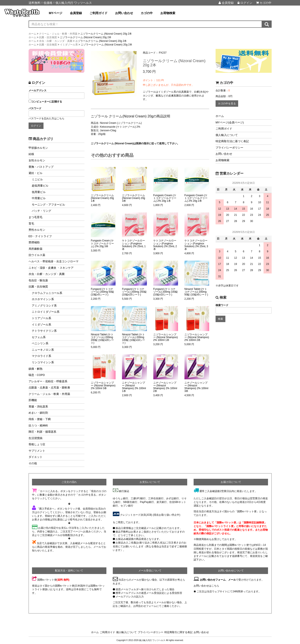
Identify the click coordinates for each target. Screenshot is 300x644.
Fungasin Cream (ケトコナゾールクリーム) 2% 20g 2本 (196, 198)
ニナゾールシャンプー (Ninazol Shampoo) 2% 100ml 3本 (196, 387)
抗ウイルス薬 (37, 255)
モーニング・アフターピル (48, 205)
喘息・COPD (37, 375)
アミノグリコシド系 (44, 306)
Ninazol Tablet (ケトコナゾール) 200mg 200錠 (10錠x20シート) (102, 339)
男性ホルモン (37, 230)
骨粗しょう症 (37, 444)
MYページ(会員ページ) (230, 122)
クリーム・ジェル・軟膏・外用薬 (49, 394)
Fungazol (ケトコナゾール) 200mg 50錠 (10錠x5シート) (102, 292)
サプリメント (37, 451)
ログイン (245, 3)
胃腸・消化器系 (38, 407)
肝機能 (33, 400)
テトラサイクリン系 (44, 331)
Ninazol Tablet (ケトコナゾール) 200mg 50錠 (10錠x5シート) (196, 292)
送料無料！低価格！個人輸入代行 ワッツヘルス (60, 3)
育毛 (31, 224)
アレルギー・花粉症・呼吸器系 (48, 381)
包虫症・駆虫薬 (38, 280)
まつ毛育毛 (36, 217)
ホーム (220, 116)
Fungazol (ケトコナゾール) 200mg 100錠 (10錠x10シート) (166, 292)
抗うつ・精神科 (38, 426)
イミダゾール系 (41, 325)
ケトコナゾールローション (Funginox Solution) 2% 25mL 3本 (196, 245)
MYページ (56, 13)
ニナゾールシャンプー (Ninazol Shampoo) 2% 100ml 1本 (134, 387)
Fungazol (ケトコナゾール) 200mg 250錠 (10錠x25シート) (134, 292)
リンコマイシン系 (43, 362)
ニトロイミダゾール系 (46, 312)
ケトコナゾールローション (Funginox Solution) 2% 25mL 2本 (165, 245)
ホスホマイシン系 (43, 299)
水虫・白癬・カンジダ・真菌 (47, 274)
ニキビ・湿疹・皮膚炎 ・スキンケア (51, 268)
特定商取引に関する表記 (178, 632)
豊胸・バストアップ (41, 167)
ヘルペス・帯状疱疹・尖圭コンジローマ (54, 261)
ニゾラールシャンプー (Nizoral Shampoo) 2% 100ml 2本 (197, 337)
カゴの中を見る (227, 104)
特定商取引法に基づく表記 (232, 141)
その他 (33, 463)
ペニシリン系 (40, 343)
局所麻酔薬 (36, 249)
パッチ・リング (41, 211)
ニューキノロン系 (43, 350)
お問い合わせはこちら (206, 586)
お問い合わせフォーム (213, 580)
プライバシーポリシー (229, 148)
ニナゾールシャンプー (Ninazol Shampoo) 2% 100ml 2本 (165, 387)
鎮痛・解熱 (36, 369)
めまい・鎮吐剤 (38, 413)
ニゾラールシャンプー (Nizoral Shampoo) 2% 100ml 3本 (103, 386)
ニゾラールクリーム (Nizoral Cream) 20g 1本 (102, 198)
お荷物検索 (168, 13)
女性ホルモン (37, 160)
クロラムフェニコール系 (47, 293)
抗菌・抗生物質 (38, 287)
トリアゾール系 (41, 318)
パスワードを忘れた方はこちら (46, 118)
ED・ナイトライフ (40, 236)
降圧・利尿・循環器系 (42, 432)
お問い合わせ (124, 13)
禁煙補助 (34, 242)
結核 (31, 154)
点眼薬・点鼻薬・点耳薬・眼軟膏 (49, 388)
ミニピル (37, 179)
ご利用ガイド (99, 13)
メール (232, 580)
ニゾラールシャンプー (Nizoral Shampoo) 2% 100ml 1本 (166, 337)
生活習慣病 (36, 438)
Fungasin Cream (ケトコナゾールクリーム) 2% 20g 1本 (165, 198)
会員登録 (226, 3)
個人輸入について (227, 135)
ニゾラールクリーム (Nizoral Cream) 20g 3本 (133, 198)
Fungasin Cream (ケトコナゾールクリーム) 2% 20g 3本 (102, 243)
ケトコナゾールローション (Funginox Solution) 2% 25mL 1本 (134, 245)
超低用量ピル (40, 186)
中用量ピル (39, 198)
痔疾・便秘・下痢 (40, 419)
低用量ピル (39, 192)
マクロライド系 (41, 356)
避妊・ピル (36, 173)
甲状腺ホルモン (38, 148)
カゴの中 (264, 3)
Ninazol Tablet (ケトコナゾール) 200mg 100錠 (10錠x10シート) (133, 339)
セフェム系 (39, 337)
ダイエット (36, 457)
